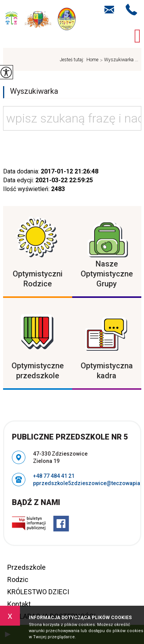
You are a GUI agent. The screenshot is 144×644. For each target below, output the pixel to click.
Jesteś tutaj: (73, 60)
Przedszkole (26, 567)
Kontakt (19, 604)
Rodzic (18, 579)
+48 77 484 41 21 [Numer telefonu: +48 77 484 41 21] (54, 476)
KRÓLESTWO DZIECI (38, 592)
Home (92, 60)
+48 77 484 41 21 (132, 10)
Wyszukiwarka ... (118, 60)
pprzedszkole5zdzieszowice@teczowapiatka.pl (109, 10)
